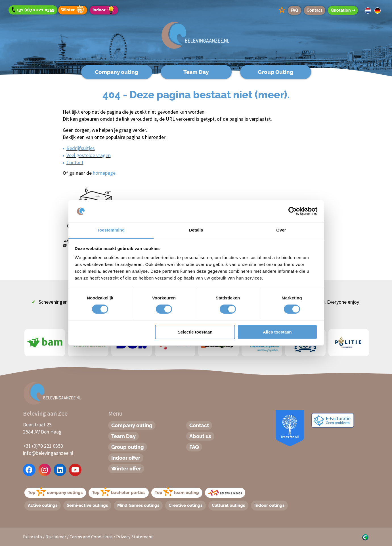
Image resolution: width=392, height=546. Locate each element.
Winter (74, 10)
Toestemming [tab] (111, 230)
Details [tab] (196, 230)
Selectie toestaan (195, 332)
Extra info (33, 537)
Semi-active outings (87, 505)
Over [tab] (281, 230)
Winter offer (126, 469)
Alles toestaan (277, 332)
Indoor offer (126, 458)
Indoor (105, 10)
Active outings (43, 505)
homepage (104, 173)
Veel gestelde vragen (89, 155)
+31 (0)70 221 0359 (43, 446)
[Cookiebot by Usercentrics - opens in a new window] (293, 211)
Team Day (196, 72)
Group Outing (275, 72)
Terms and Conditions (91, 537)
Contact (315, 10)
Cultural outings (228, 505)
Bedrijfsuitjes (81, 148)
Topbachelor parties (119, 492)
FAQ (294, 10)
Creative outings (185, 505)
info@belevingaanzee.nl (48, 453)
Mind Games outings (138, 505)
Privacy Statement (135, 537)
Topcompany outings (55, 492)
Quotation (343, 10)
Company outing (117, 72)
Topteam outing (177, 492)
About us (200, 436)
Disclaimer (56, 537)
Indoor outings (269, 505)
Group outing (128, 447)
